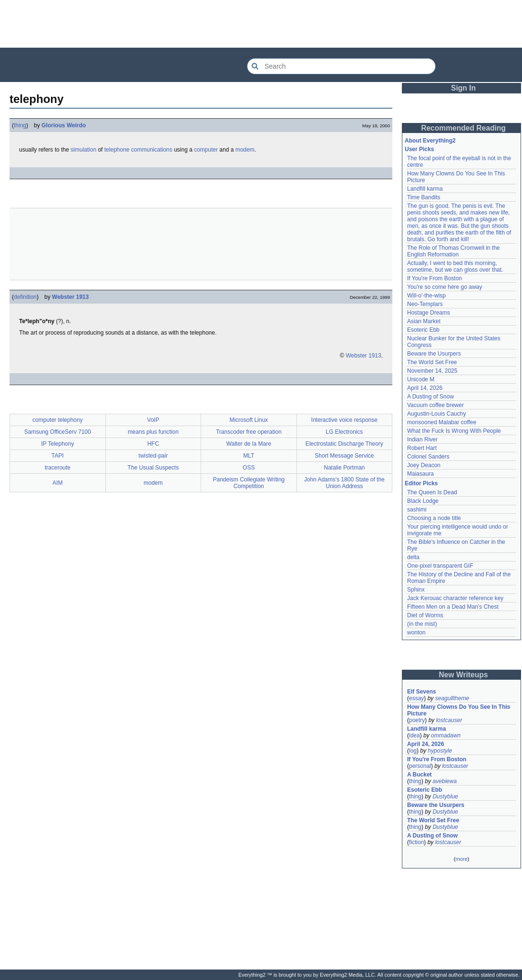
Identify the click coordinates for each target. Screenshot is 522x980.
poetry (417, 720)
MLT (249, 456)
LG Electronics (344, 432)
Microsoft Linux (249, 420)
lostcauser (449, 720)
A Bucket (420, 775)
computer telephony (57, 420)
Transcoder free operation (249, 432)
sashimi (417, 510)
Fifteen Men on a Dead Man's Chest (453, 607)
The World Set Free (432, 362)
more (461, 859)
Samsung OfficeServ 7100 (58, 432)
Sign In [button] (463, 88)
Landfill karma (425, 189)
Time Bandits (424, 197)
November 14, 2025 (432, 371)
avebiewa (445, 781)
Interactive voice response (344, 420)
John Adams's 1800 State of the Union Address (344, 483)
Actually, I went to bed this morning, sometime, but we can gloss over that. (455, 266)
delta (413, 557)
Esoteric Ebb (423, 330)
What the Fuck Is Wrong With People (454, 431)
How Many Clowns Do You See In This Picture (459, 710)
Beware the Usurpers (434, 354)
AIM (57, 483)
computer (206, 150)
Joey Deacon (424, 465)
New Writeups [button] (464, 675)
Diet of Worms (425, 615)
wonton (416, 633)
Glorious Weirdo (64, 125)
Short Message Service (344, 456)
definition (25, 297)
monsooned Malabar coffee (442, 422)
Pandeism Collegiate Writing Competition (249, 483)
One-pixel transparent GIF (440, 566)
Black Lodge (423, 501)
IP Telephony (57, 444)
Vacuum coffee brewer (435, 405)
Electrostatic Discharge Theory (344, 444)
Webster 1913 (70, 297)
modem (245, 150)
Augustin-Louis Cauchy (436, 414)
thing (20, 125)
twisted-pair (153, 456)
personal (420, 766)
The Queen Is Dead (432, 492)
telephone (117, 150)
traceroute (58, 468)
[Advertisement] (261, 24)
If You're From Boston (435, 278)
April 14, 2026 (425, 388)
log (413, 751)
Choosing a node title (434, 518)
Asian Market (424, 321)
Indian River (422, 439)
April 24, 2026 (425, 744)
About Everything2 (430, 141)
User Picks (419, 149)
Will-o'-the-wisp (426, 296)
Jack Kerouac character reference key (455, 598)
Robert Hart (422, 448)
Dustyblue (445, 796)
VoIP (153, 420)
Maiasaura (420, 474)
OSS (249, 468)
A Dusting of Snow (430, 397)
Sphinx (416, 590)
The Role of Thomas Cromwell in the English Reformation (454, 251)
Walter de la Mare (249, 444)
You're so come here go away (445, 287)
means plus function (153, 432)
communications (152, 150)
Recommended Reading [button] (463, 128)
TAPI (58, 456)
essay (416, 698)
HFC (153, 444)
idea (415, 735)
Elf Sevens (422, 692)
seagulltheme (452, 698)
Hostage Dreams (429, 313)
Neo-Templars (425, 304)
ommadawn (446, 735)
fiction (416, 842)
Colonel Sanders (428, 457)
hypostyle (440, 751)
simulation (83, 150)
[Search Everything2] (341, 66)
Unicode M (421, 379)
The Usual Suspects (153, 468)
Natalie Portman (344, 468)
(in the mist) (422, 624)
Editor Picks (421, 483)
